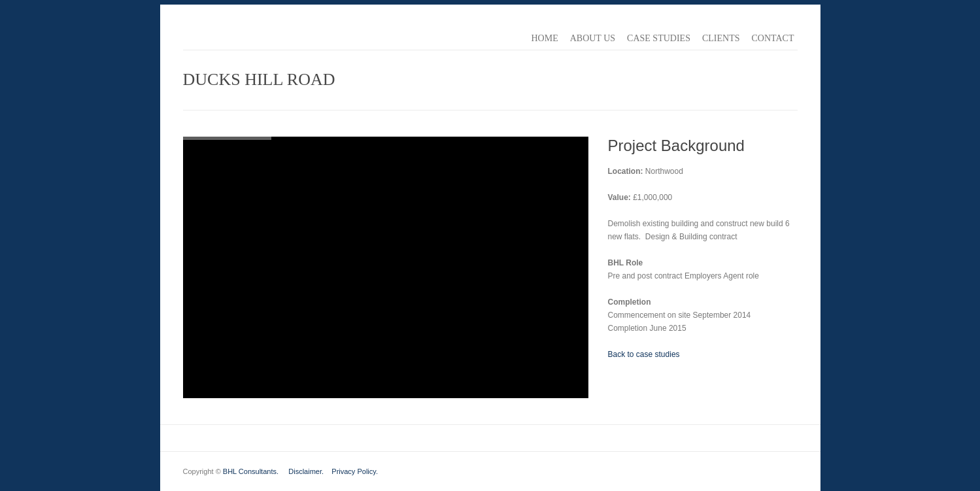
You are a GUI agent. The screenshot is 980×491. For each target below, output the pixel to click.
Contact (773, 38)
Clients (721, 38)
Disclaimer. (306, 471)
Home (544, 38)
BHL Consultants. (251, 471)
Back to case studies (644, 354)
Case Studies (659, 38)
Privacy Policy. (355, 471)
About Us (593, 38)
